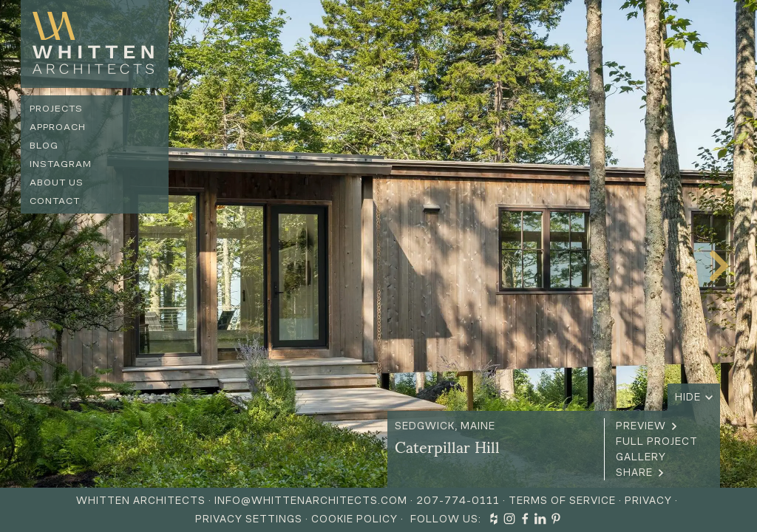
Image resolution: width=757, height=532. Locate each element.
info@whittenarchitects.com (311, 501)
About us (57, 182)
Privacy (648, 501)
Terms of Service (562, 501)
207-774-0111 (458, 501)
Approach (58, 127)
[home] (95, 44)
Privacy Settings (249, 519)
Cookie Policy (354, 519)
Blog (44, 145)
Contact (55, 201)
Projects (56, 108)
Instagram (61, 164)
